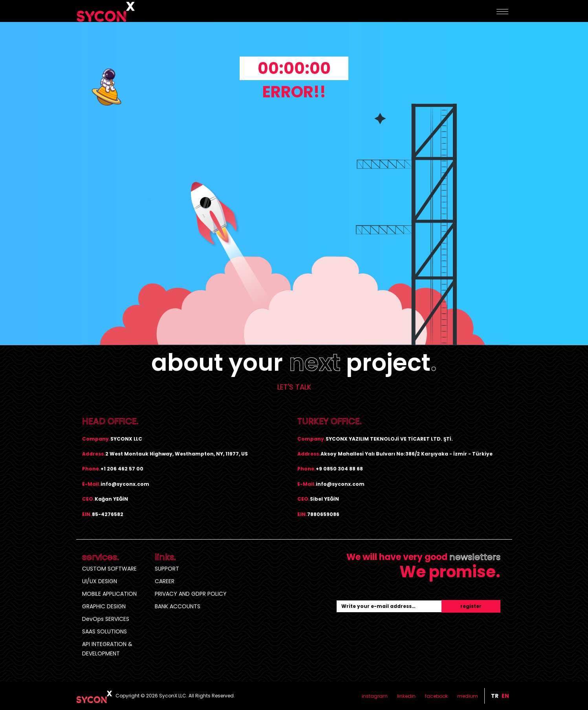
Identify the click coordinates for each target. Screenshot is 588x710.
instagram (375, 696)
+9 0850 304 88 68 (339, 469)
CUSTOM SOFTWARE (109, 569)
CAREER (165, 581)
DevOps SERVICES (106, 619)
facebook (436, 696)
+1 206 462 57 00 (122, 469)
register (471, 606)
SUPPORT (167, 569)
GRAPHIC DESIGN (104, 606)
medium (468, 696)
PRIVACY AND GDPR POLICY (191, 594)
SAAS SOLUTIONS (104, 631)
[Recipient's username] (389, 606)
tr (495, 696)
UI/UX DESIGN (100, 581)
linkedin (406, 696)
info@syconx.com (125, 484)
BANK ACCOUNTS (178, 606)
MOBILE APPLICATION (109, 594)
